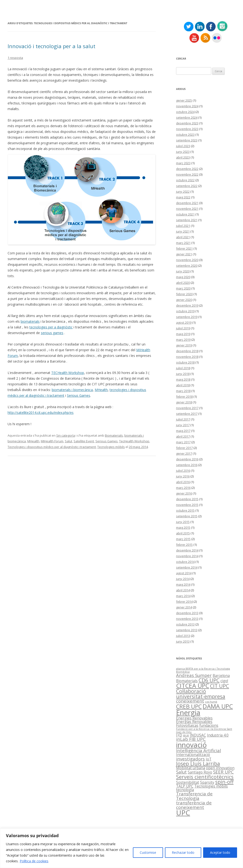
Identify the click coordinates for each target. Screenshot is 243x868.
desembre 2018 (187, 351)
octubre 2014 (185, 562)
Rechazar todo (183, 852)
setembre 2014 (187, 567)
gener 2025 (184, 100)
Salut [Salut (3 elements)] (181, 772)
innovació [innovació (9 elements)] (191, 745)
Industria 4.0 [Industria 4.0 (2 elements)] (218, 735)
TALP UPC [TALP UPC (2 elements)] (185, 786)
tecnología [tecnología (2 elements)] (185, 790)
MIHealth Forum (52, 441)
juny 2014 (183, 579)
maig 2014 (183, 584)
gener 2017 (184, 453)
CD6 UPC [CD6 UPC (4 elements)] (209, 680)
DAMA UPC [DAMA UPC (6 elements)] (218, 706)
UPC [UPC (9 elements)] (183, 813)
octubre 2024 (185, 112)
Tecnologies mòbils (111, 447)
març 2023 (183, 163)
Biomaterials (114, 435)
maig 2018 (183, 379)
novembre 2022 (187, 174)
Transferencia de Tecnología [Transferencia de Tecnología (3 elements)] (194, 796)
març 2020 (183, 288)
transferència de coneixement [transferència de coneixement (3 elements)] (194, 805)
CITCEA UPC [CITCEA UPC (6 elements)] (193, 686)
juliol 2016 (183, 471)
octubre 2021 (185, 214)
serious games (52, 333)
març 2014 (183, 596)
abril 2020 (183, 283)
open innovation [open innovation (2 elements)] (220, 768)
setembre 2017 (187, 414)
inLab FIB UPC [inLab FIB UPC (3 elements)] (191, 739)
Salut (68, 441)
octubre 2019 (185, 311)
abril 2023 (183, 157)
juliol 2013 (183, 636)
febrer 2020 (184, 294)
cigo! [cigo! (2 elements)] (224, 681)
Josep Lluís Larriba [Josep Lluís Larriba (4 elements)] (198, 763)
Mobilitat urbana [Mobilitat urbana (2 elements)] (191, 768)
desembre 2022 (187, 169)
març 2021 (183, 243)
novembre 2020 (187, 260)
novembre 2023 (187, 129)
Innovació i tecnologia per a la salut (51, 46)
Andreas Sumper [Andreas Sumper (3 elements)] (194, 675)
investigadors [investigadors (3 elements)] (190, 759)
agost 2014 (184, 573)
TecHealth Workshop (134, 441)
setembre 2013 (187, 630)
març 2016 (183, 488)
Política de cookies (34, 861)
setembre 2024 (187, 117)
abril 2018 (183, 385)
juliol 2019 (183, 328)
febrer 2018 (184, 397)
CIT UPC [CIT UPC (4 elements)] (220, 686)
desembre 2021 (187, 203)
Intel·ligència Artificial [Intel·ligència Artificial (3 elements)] (199, 750)
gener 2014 (184, 607)
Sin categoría (66, 435)
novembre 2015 (187, 505)
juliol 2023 (183, 146)
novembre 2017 (187, 408)
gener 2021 (184, 254)
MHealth (101, 390)
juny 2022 (183, 191)
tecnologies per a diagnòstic (51, 327)
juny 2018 (183, 374)
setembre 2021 (187, 220)
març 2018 (183, 391)
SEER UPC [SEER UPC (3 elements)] (223, 772)
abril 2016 (183, 482)
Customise (148, 852)
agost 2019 (184, 322)
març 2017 (183, 442)
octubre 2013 (185, 624)
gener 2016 (184, 493)
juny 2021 (183, 231)
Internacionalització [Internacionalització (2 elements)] (193, 755)
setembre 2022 (187, 186)
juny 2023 (183, 152)
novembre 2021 (187, 209)
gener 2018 (184, 402)
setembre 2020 (187, 266)
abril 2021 (183, 237)
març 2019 (183, 340)
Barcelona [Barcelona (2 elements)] (221, 676)
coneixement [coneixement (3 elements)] (190, 701)
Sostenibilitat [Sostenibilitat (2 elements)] (188, 782)
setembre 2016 (187, 465)
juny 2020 (183, 271)
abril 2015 (183, 533)
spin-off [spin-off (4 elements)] (224, 782)
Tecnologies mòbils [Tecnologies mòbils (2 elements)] (211, 786)
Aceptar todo (220, 852)
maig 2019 (183, 334)
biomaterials (30, 321)
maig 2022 (183, 197)
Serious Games (79, 395)
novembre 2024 (187, 106)
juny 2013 (183, 641)
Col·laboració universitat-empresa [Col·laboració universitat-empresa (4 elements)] (201, 694)
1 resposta (15, 58)
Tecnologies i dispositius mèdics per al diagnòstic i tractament (52, 447)
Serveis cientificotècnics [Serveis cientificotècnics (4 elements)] (205, 777)
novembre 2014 (187, 556)
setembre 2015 (187, 516)
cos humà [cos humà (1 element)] (211, 702)
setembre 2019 (187, 317)
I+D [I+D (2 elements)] (179, 735)
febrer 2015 (184, 545)
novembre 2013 (187, 619)
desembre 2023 (187, 123)
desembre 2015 (187, 499)
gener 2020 (184, 300)
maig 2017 (183, 431)
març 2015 (183, 539)
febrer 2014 (184, 602)
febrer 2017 (184, 448)
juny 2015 (183, 522)
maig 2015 (183, 527)
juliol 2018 (183, 368)
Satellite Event (84, 441)
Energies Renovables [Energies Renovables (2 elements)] (194, 718)
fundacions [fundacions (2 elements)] (209, 725)
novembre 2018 (187, 357)
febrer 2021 (184, 248)
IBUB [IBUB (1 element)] (186, 736)
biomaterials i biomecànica (72, 390)
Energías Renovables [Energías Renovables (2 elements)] (194, 722)
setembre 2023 (187, 140)
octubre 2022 (185, 180)
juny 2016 (183, 476)
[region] (121, 848)
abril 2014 (183, 590)
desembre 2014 (187, 550)
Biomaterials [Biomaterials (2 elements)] (187, 681)
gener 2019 (184, 345)
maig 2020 (183, 277)
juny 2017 (183, 425)
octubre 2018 (185, 362)
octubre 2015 (185, 510)
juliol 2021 (183, 226)
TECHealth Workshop (68, 373)
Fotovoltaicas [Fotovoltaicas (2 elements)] (187, 725)
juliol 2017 (183, 419)
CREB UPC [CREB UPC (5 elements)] (189, 706)
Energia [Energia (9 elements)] (188, 713)
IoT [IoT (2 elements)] (209, 759)
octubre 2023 (185, 135)
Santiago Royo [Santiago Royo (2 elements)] (200, 772)
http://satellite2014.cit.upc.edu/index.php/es (41, 413)
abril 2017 (183, 436)
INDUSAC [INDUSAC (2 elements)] (198, 735)
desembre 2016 (187, 459)
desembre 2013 (187, 613)
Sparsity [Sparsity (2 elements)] (207, 782)
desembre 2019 (187, 305)
